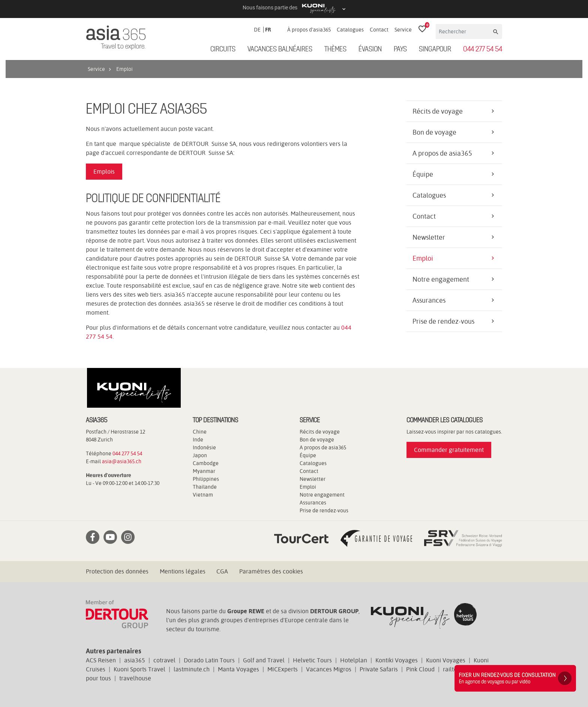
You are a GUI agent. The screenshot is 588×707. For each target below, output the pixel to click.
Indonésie (204, 447)
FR (268, 30)
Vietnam (203, 495)
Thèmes (335, 50)
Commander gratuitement (449, 450)
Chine (200, 432)
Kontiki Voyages (397, 660)
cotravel (164, 660)
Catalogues (350, 30)
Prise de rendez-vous (443, 321)
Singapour (435, 50)
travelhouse (135, 678)
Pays (400, 50)
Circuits (223, 50)
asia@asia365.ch (122, 461)
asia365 (135, 660)
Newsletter (429, 237)
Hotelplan (354, 660)
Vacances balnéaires (280, 50)
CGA (222, 571)
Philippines (206, 479)
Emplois (104, 172)
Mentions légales (183, 571)
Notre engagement (441, 279)
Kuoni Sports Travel (139, 669)
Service (403, 30)
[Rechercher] (464, 32)
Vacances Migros (329, 669)
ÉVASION (370, 50)
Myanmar (204, 471)
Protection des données (117, 571)
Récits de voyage (438, 111)
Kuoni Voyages (446, 660)
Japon (200, 455)
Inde (198, 440)
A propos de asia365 (442, 153)
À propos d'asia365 (309, 30)
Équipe (423, 174)
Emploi (423, 258)
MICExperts (283, 669)
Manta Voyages (238, 669)
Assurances (429, 300)
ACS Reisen (101, 660)
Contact (379, 30)
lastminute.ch (192, 669)
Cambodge (206, 463)
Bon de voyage (434, 132)
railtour (453, 669)
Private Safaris (379, 669)
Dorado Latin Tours (209, 660)
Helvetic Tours (312, 660)
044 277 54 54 (483, 50)
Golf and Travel (264, 660)
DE (257, 30)
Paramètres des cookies (271, 571)
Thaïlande (205, 487)
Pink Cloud (420, 669)
